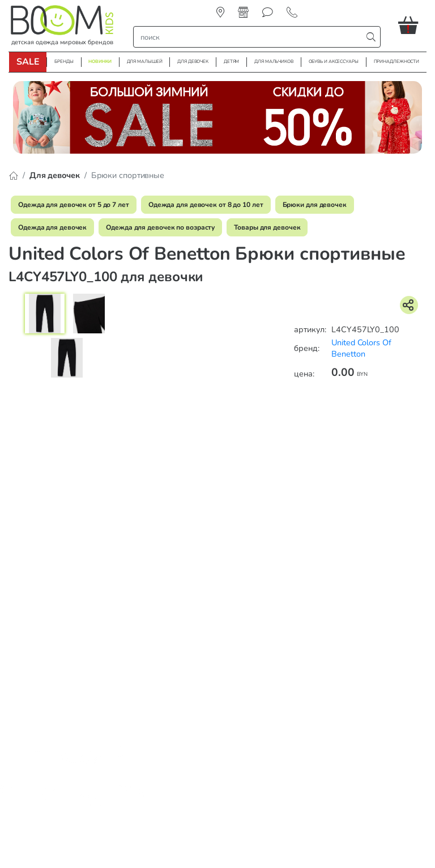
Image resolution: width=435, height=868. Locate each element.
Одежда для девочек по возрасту (160, 227)
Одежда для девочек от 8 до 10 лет (206, 205)
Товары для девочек (267, 227)
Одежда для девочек (52, 227)
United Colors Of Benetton (361, 348)
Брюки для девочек (315, 205)
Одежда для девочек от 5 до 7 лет (74, 205)
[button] (412, 25)
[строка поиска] (250, 37)
